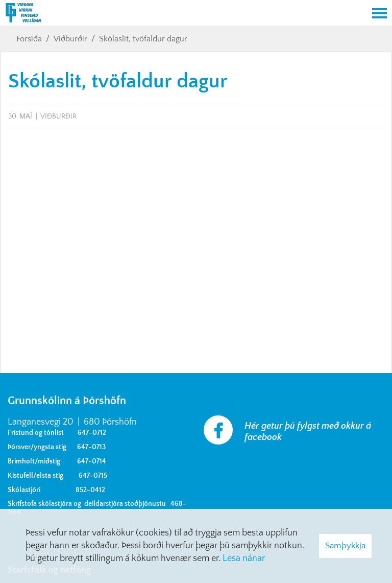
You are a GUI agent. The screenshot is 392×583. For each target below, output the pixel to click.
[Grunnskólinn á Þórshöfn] (183, 14)
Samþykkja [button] (345, 546)
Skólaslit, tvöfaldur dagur (143, 39)
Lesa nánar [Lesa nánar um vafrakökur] (244, 558)
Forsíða (29, 39)
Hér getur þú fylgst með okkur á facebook (308, 432)
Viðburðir (70, 39)
